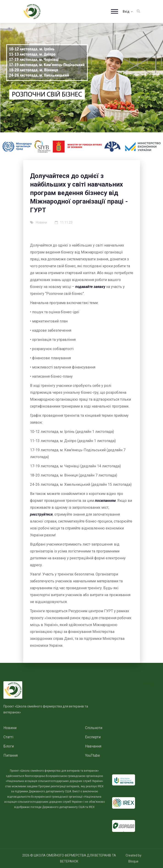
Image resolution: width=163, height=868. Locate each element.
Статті (8, 737)
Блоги (9, 746)
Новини (10, 728)
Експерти (93, 737)
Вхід (128, 11)
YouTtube (93, 755)
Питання (11, 755)
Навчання (93, 746)
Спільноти (94, 728)
